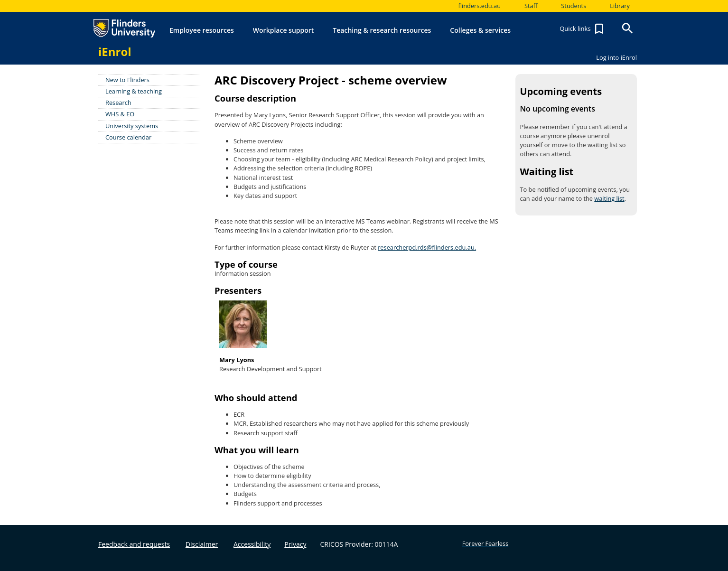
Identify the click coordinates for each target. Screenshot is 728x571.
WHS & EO (120, 114)
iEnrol (115, 51)
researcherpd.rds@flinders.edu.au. (427, 247)
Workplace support (284, 30)
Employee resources (202, 30)
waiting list (609, 198)
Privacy (295, 544)
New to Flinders (127, 80)
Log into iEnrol (616, 57)
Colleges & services (480, 30)
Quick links (583, 29)
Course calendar (128, 137)
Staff (531, 6)
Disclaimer (202, 544)
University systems (132, 126)
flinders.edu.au (479, 6)
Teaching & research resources (382, 30)
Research (118, 103)
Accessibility (252, 544)
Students (574, 6)
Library (620, 6)
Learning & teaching (134, 91)
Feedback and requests (134, 544)
